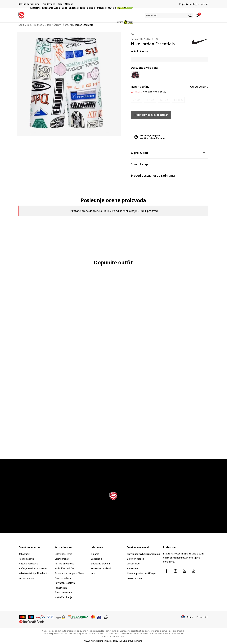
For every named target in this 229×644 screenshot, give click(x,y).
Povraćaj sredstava (65, 583)
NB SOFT (119, 641)
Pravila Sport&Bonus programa (143, 554)
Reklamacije (61, 588)
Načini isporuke (26, 578)
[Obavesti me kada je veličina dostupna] (137, 100)
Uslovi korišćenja (63, 554)
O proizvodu (168, 152)
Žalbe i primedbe (63, 592)
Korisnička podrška (64, 568)
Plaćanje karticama (28, 564)
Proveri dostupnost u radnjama (168, 175)
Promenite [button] (202, 617)
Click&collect (134, 564)
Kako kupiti (24, 554)
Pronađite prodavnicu (102, 568)
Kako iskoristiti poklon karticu (34, 573)
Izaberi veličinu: (141, 87)
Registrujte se (200, 4)
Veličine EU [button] (137, 92)
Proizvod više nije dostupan (151, 115)
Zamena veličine (63, 578)
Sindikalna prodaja (100, 564)
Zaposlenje (97, 559)
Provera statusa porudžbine (69, 573)
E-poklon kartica (135, 559)
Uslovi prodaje (62, 559)
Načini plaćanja (26, 559)
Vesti (93, 573)
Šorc (133, 34)
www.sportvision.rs (99, 641)
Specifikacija (168, 164)
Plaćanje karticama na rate (33, 568)
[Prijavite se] (197, 15)
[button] (169, 15)
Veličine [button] (148, 92)
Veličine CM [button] (160, 92)
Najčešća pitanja (63, 597)
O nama (95, 554)
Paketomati (133, 568)
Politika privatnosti (64, 564)
